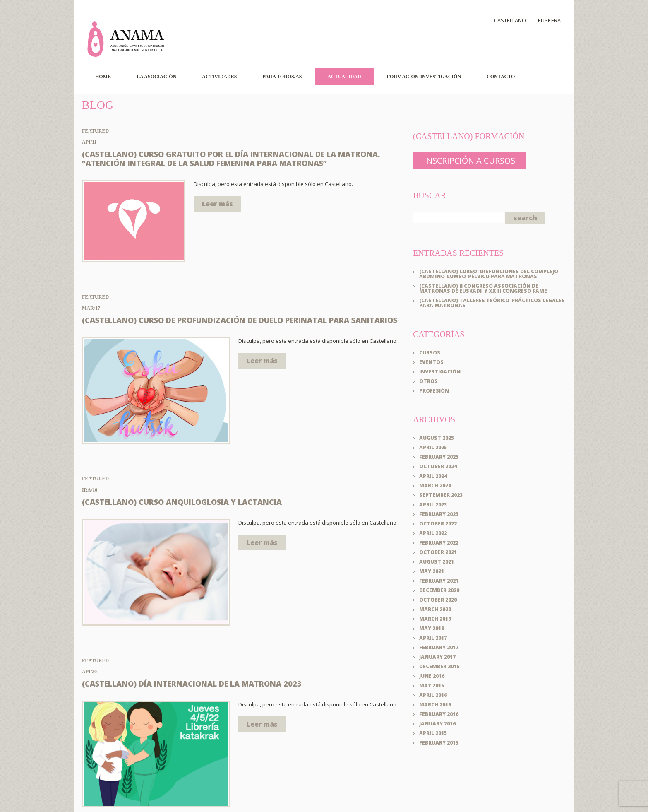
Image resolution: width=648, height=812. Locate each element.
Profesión (434, 390)
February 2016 (439, 714)
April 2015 (433, 733)
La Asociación (156, 77)
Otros (428, 381)
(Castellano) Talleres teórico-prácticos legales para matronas (492, 302)
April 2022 (433, 533)
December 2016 (439, 666)
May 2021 (432, 571)
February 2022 (439, 542)
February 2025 (439, 457)
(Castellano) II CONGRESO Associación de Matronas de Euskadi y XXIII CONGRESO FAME (483, 288)
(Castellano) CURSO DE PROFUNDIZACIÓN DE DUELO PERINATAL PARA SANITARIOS (240, 320)
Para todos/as (282, 77)
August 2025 (437, 437)
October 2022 (438, 523)
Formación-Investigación (424, 77)
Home (103, 77)
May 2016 (432, 685)
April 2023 (433, 504)
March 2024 (435, 485)
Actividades (219, 77)
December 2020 (439, 590)
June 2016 (432, 676)
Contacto (501, 77)
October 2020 (438, 599)
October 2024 (438, 466)
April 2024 (433, 476)
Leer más (217, 204)
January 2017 (437, 657)
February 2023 (439, 514)
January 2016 (437, 723)
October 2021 (438, 552)
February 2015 (439, 742)
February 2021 (439, 580)
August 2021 (437, 561)
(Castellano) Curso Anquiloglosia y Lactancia (182, 502)
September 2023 (441, 495)
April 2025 (433, 447)
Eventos (431, 362)
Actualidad (344, 77)
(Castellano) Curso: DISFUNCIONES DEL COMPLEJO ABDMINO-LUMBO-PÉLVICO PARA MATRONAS (489, 273)
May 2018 (432, 628)
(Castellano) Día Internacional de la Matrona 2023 (192, 684)
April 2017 (433, 637)
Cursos (430, 352)
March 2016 (435, 704)
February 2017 (439, 647)
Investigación (440, 371)
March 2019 (435, 618)
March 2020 (435, 609)
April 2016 (433, 695)
